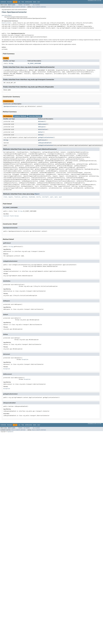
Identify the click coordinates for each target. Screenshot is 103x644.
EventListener (7, 23)
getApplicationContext (46, 137)
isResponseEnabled (44, 143)
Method (23, 7)
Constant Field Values (11, 216)
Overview (3, 2)
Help (39, 2)
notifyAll (45, 197)
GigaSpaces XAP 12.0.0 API (94, 1)
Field (13, 7)
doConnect (41, 121)
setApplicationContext (46, 145)
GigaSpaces (10, 432)
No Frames (27, 5)
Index (35, 2)
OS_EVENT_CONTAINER (34, 63)
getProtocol (42, 140)
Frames (20, 5)
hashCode (32, 197)
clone (5, 197)
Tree (23, 2)
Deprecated (29, 2)
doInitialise (43, 129)
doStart (41, 132)
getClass (25, 197)
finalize (17, 197)
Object (37, 194)
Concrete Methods (35, 116)
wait (52, 197)
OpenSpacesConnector (11, 106)
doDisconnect (43, 124)
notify (38, 197)
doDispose (41, 127)
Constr (18, 7)
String (11, 63)
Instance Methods (20, 116)
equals (11, 197)
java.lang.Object (7, 15)
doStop (40, 135)
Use (19, 2)
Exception (25, 359)
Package (10, 2)
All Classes (36, 5)
